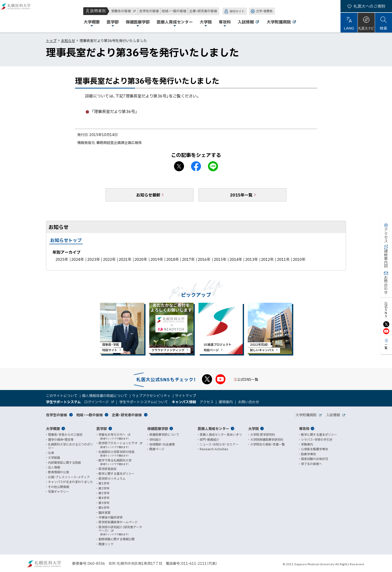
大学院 (253, 428)
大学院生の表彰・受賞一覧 (267, 444)
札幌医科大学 (20, 16)
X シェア (179, 166)
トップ (51, 40)
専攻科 (304, 428)
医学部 (102, 428)
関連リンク (106, 544)
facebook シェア (196, 166)
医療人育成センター (213, 428)
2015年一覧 (241, 195)
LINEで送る (213, 166)
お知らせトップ (66, 240)
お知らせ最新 (148, 195)
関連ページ (157, 449)
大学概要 (53, 428)
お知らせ (68, 40)
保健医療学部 (158, 428)
